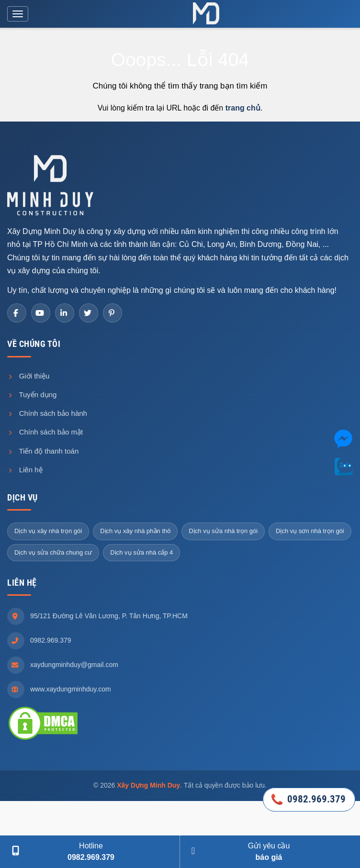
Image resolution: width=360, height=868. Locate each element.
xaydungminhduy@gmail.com (74, 665)
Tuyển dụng (32, 395)
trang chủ (243, 108)
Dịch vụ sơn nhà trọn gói (310, 531)
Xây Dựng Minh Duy (148, 785)
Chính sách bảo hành (47, 413)
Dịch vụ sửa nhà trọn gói (223, 531)
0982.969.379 (51, 640)
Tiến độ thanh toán (43, 451)
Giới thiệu (28, 376)
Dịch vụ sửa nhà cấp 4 (141, 552)
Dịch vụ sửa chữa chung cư (53, 552)
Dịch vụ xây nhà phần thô (135, 531)
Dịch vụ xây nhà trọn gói (48, 531)
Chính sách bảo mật (45, 432)
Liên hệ (25, 470)
